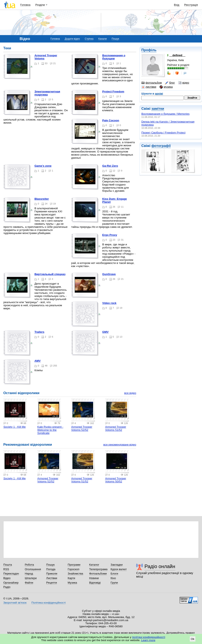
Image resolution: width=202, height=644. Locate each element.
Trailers (39, 332)
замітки (158, 109)
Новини (94, 578)
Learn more (148, 640)
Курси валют (119, 569)
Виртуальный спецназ (50, 274)
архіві (159, 94)
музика (166, 87)
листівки (149, 87)
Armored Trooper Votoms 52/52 (82, 428)
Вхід (177, 5)
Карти (71, 578)
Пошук (115, 39)
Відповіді (95, 583)
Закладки (117, 565)
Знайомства (75, 574)
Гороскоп (73, 569)
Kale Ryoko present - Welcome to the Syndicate (50, 430)
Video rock (109, 303)
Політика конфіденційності (49, 603)
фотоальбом (151, 83)
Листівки (52, 578)
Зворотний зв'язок (15, 603)
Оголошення (33, 569)
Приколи (52, 574)
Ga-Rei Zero (110, 166)
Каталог (94, 565)
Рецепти (52, 583)
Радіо (7, 587)
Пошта (8, 565)
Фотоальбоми (98, 574)
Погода (51, 569)
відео (184, 83)
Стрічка (89, 39)
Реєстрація (191, 5)
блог (170, 83)
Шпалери (31, 578)
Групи (114, 583)
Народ (29, 574)
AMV (37, 361)
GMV (105, 332)
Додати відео (72, 39)
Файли (29, 583)
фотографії (161, 146)
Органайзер (11, 583)
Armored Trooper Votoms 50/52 (116, 480)
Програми (74, 565)
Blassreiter (42, 199)
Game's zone (43, 166)
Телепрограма (98, 569)
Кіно (113, 578)
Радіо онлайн (160, 566)
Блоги (114, 574)
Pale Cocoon (111, 120)
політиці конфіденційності (149, 637)
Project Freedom (113, 92)
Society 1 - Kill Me (14, 427)
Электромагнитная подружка (47, 93)
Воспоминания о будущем (114, 57)
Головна (25, 5)
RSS (6, 569)
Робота (29, 565)
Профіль (149, 50)
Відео (7, 578)
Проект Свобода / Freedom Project (163, 133)
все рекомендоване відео (120, 445)
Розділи (40, 5)
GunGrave (109, 274)
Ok (193, 639)
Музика (72, 583)
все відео (130, 393)
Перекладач (11, 574)
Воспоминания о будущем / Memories (165, 114)
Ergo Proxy (110, 235)
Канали (103, 39)
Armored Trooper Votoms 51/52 (116, 428)
